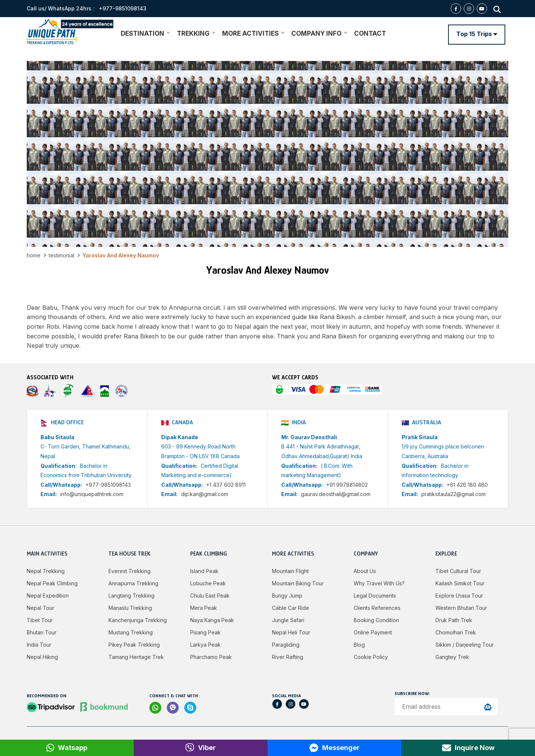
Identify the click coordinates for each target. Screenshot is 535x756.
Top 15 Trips (477, 34)
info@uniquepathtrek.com (92, 494)
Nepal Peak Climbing (52, 583)
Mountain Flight (290, 571)
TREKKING (196, 33)
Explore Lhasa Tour (459, 596)
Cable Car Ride (291, 608)
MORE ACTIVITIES (253, 33)
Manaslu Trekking (130, 608)
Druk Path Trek (454, 620)
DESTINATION (145, 33)
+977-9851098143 (108, 485)
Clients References (377, 608)
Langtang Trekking (132, 596)
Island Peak (204, 571)
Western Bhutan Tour (461, 608)
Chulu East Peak (210, 596)
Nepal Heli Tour (291, 632)
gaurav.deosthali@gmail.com (336, 494)
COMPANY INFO (319, 33)
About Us (365, 571)
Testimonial (61, 255)
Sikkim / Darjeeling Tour (465, 645)
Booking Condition (376, 620)
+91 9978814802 (347, 485)
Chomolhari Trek (456, 632)
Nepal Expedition (48, 596)
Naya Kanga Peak (212, 620)
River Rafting (288, 657)
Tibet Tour (40, 620)
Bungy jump (287, 596)
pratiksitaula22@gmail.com (453, 494)
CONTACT (370, 33)
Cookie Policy (371, 657)
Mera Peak (204, 608)
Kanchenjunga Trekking (138, 620)
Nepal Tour (40, 608)
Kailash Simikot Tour (460, 583)
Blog (359, 645)
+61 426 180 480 (467, 485)
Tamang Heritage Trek (136, 657)
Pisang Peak (205, 632)
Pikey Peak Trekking (134, 645)
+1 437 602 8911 (226, 485)
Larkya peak (205, 645)
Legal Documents (375, 596)
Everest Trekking (129, 571)
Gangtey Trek (452, 657)
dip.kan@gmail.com (205, 494)
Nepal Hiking (42, 657)
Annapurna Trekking (133, 583)
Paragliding (286, 645)
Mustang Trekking (131, 632)
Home (34, 255)
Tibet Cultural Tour (458, 571)
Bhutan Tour (42, 632)
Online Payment (373, 632)
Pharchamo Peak (211, 657)
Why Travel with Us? (379, 583)
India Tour (39, 645)
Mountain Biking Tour (298, 583)
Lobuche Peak (208, 583)
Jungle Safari (288, 620)
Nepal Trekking (46, 571)
